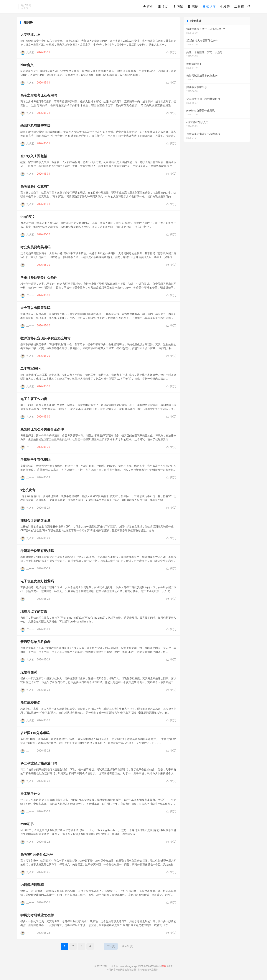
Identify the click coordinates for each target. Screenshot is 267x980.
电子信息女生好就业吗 (37, 581)
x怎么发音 (28, 490)
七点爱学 (113, 966)
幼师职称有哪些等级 (35, 126)
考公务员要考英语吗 (35, 247)
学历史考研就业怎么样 (37, 915)
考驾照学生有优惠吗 (35, 460)
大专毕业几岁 (30, 35)
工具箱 (239, 6)
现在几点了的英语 (34, 611)
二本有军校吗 (30, 369)
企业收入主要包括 (34, 156)
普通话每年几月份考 (35, 642)
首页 (148, 6)
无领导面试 (29, 672)
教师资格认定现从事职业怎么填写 (45, 338)
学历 (163, 6)
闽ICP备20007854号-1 (149, 966)
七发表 (225, 6)
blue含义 (27, 65)
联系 (164, 966)
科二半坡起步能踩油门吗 (39, 763)
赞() (171, 52)
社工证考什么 (30, 794)
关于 (170, 966)
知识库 (209, 6)
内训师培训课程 (32, 885)
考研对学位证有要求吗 (37, 551)
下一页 (111, 946)
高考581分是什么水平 (37, 854)
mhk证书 (27, 824)
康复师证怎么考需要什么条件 (42, 429)
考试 (178, 6)
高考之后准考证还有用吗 (39, 95)
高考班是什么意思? (35, 186)
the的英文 (28, 217)
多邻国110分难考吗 (35, 733)
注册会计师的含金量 (35, 520)
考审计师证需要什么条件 (39, 277)
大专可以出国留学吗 (35, 308)
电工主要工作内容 (34, 399)
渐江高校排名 (30, 703)
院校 (193, 6)
